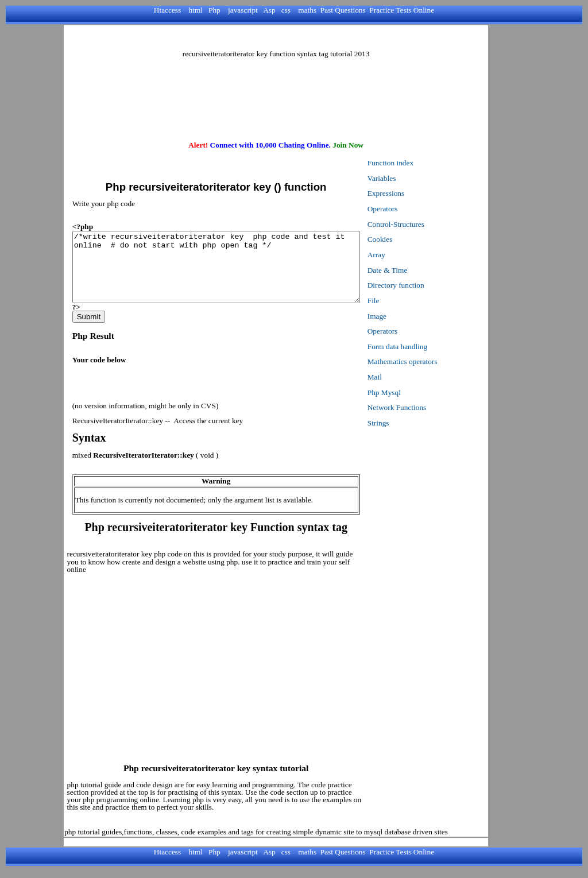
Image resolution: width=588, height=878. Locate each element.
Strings (406, 423)
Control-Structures (423, 224)
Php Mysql (412, 392)
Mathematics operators (430, 361)
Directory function (423, 285)
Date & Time (415, 270)
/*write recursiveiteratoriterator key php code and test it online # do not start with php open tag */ (230, 274)
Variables (409, 178)
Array (404, 255)
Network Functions (425, 407)
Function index (418, 163)
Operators (410, 209)
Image (405, 316)
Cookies (408, 239)
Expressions (413, 193)
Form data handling (425, 347)
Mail (402, 377)
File (401, 301)
